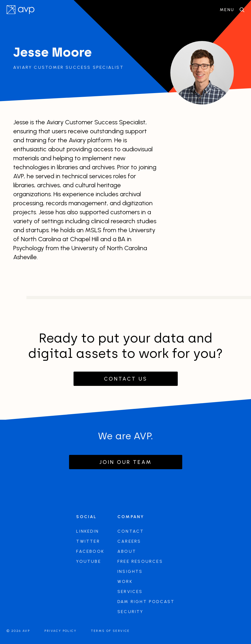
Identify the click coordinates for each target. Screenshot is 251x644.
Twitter (88, 541)
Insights (130, 571)
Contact (131, 531)
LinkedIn (88, 531)
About (127, 551)
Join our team (126, 462)
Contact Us (126, 379)
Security (131, 612)
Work (125, 581)
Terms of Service (110, 631)
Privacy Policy (60, 631)
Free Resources (140, 561)
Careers (129, 541)
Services (130, 592)
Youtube (88, 561)
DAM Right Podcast (146, 602)
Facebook (90, 551)
